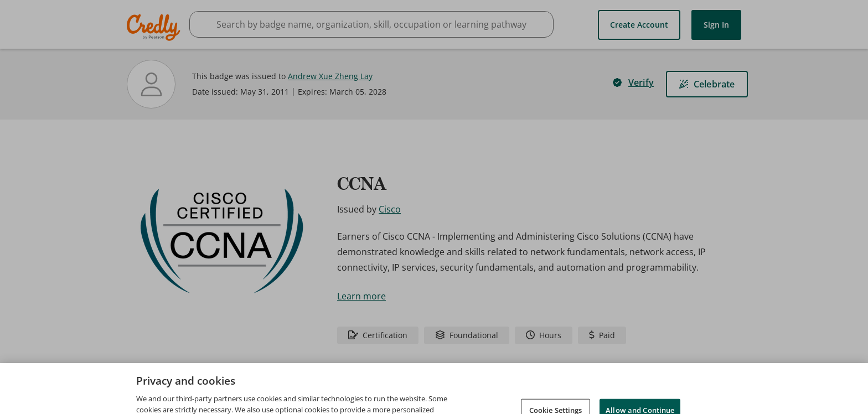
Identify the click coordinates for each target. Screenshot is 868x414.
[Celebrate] (707, 84)
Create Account (639, 25)
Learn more (361, 296)
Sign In (716, 25)
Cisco (390, 209)
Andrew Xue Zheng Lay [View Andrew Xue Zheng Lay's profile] (330, 76)
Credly (155, 27)
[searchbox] (371, 24)
